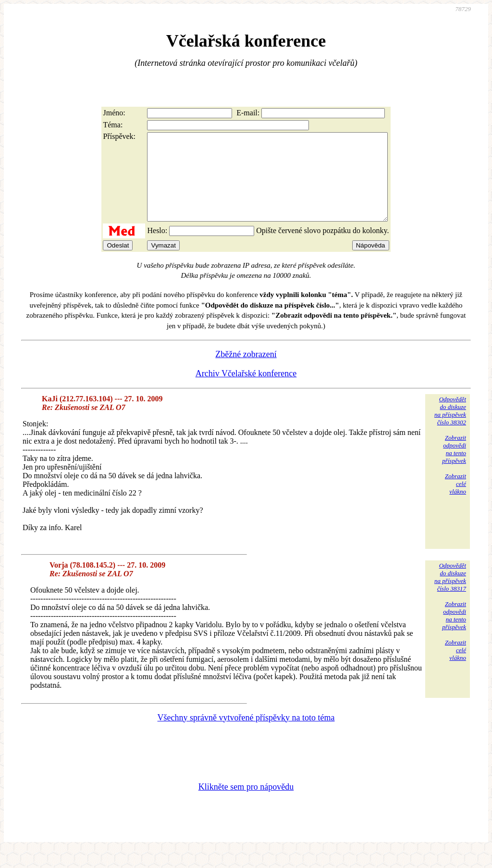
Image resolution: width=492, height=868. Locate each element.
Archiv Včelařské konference (246, 391)
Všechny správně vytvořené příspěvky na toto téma (246, 735)
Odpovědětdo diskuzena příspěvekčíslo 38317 (450, 594)
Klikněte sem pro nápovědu (246, 804)
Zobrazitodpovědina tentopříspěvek (454, 466)
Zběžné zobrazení (246, 372)
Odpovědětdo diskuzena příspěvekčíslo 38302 (450, 428)
